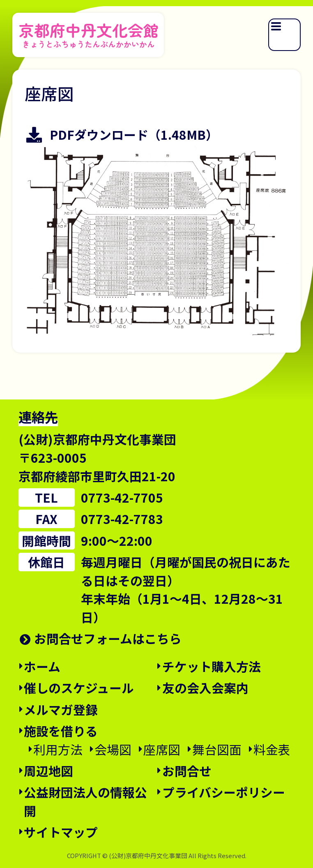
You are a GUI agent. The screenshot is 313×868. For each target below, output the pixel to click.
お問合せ (187, 771)
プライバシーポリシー (224, 792)
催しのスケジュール (79, 688)
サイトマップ (61, 832)
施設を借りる (61, 731)
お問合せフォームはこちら (108, 638)
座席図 (162, 749)
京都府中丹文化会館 (89, 33)
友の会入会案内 (205, 688)
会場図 (113, 749)
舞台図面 (217, 749)
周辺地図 (48, 771)
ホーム (42, 666)
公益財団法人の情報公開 (85, 801)
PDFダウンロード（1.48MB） (134, 135)
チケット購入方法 (212, 666)
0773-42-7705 (122, 497)
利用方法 (58, 749)
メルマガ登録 (61, 709)
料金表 (272, 749)
